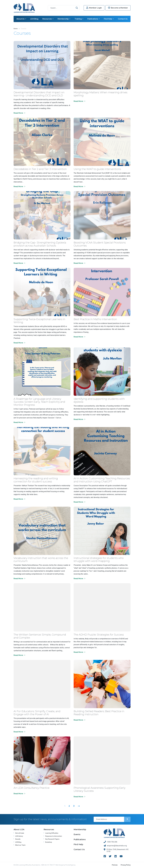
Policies (115, 865)
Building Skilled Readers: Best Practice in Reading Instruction (99, 713)
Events (77, 834)
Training (79, 19)
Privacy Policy (126, 865)
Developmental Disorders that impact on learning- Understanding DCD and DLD (39, 94)
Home (16, 29)
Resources (48, 19)
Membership (64, 19)
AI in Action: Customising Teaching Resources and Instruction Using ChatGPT (102, 480)
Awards (18, 839)
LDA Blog (34, 19)
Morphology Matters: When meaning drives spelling (100, 94)
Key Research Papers (52, 839)
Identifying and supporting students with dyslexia (99, 400)
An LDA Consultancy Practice (31, 788)
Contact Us (123, 19)
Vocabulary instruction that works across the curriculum (41, 560)
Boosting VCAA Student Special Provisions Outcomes (100, 244)
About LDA (19, 830)
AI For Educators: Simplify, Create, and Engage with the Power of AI (37, 713)
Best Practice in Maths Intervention (95, 319)
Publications (94, 19)
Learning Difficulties (52, 833)
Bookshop (49, 842)
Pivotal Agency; (71, 865)
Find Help (109, 19)
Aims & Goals (20, 833)
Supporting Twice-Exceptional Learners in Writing (39, 321)
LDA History (19, 836)
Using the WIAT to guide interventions (97, 169)
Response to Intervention (54, 836)
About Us (21, 19)
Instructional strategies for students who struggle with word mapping (99, 560)
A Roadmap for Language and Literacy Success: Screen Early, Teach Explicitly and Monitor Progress (39, 402)
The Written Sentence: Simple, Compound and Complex (40, 636)
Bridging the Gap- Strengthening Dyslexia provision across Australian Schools (40, 244)
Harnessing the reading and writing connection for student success (36, 480)
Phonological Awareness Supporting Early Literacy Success (99, 789)
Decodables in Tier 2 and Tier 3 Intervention (40, 169)
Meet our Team (20, 845)
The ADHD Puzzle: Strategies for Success (99, 635)
